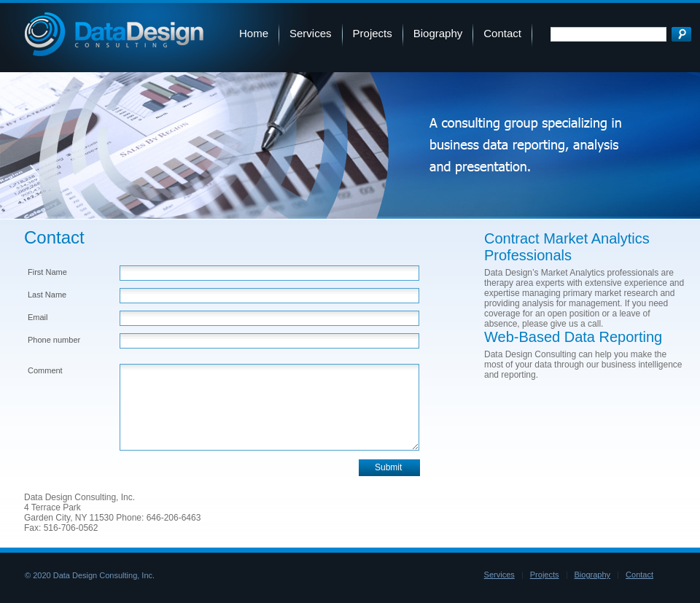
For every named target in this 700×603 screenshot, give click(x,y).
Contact (502, 33)
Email (38, 317)
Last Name (47, 295)
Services (311, 33)
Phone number (54, 340)
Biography (438, 33)
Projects (373, 33)
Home (254, 33)
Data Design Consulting (114, 34)
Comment (45, 370)
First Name (47, 272)
